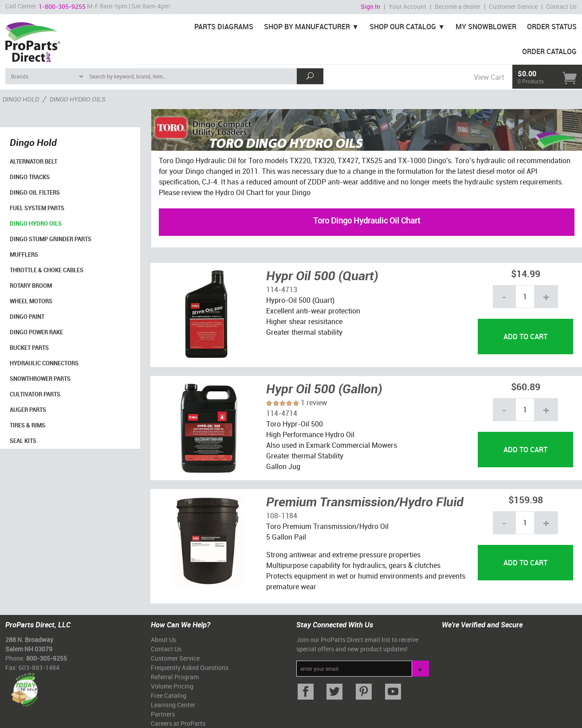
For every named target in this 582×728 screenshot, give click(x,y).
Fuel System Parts (37, 208)
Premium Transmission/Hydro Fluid (365, 501)
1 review (314, 403)
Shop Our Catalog (403, 27)
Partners (163, 714)
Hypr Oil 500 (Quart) (322, 275)
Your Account (407, 6)
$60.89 (526, 386)
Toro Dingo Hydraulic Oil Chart (367, 220)
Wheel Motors (31, 301)
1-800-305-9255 (62, 6)
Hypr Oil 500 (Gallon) (324, 388)
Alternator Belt (33, 161)
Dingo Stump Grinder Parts (51, 239)
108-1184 (282, 516)
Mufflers (24, 254)
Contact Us (561, 6)
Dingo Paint (27, 317)
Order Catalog (549, 51)
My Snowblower (486, 27)
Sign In (370, 6)
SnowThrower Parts (40, 379)
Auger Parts (28, 410)
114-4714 (282, 413)
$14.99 (526, 273)
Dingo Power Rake (36, 332)
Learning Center (173, 705)
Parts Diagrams (224, 27)
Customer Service (513, 6)
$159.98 (526, 499)
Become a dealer (458, 6)
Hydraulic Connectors (44, 363)
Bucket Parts (29, 348)
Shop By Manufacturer (307, 27)
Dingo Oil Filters (35, 192)
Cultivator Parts (35, 394)
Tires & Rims (28, 425)
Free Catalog (169, 695)
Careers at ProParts (178, 723)
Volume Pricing (172, 686)
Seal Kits (23, 441)
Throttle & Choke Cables (47, 270)
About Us (163, 640)
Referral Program (175, 677)
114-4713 (282, 290)
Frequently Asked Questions (190, 667)
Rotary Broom (31, 286)
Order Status (552, 27)
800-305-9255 (47, 658)
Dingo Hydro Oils (36, 223)
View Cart (489, 77)
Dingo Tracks (30, 177)
